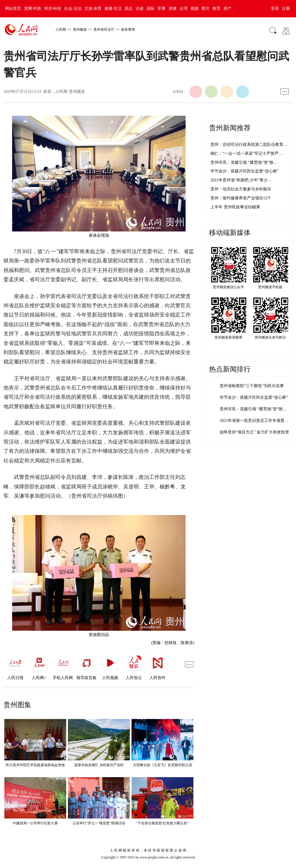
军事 (162, 9)
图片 (206, 9)
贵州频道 (80, 30)
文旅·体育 (93, 9)
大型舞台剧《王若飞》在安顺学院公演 (162, 765)
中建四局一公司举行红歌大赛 (35, 823)
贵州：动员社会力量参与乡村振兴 (241, 189)
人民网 (61, 30)
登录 (275, 9)
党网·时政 (33, 9)
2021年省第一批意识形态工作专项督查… (256, 421)
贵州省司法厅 (104, 30)
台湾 (184, 9)
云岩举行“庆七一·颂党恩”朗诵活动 (99, 823)
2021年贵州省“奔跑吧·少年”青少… (241, 180)
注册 (286, 9)
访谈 (140, 9)
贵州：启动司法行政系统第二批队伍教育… (249, 145)
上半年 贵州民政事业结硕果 (235, 207)
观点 (129, 9)
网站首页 (13, 9)
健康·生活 (113, 9)
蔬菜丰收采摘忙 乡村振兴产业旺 (99, 765)
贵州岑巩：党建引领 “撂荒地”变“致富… (255, 409)
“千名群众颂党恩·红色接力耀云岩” (162, 823)
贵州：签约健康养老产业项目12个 (241, 198)
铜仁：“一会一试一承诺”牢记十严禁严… (247, 153)
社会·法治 (73, 9)
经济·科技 (53, 9)
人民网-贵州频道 (70, 92)
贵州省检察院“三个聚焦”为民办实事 (252, 386)
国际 (151, 9)
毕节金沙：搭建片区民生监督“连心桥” (245, 171)
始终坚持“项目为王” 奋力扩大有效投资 (254, 432)
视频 (195, 9)
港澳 (173, 9)
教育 (217, 9)
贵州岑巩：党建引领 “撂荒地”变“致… (244, 162)
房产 (227, 9)
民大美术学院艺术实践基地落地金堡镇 (35, 765)
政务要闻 (128, 30)
